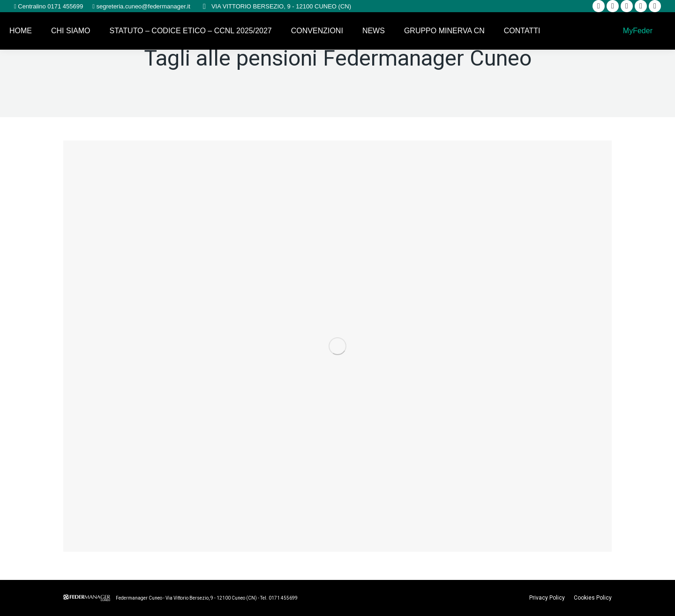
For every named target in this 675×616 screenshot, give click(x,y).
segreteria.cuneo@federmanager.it (142, 6)
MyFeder (637, 31)
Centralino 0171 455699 (50, 6)
